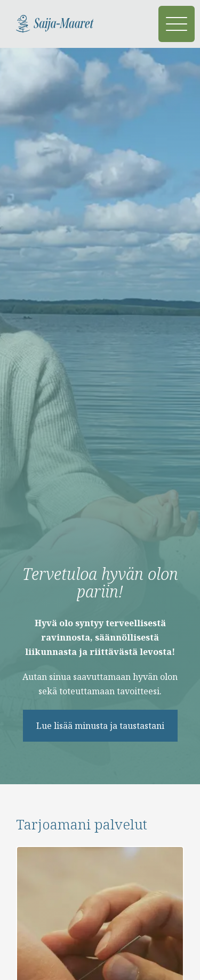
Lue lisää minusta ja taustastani (100, 726)
